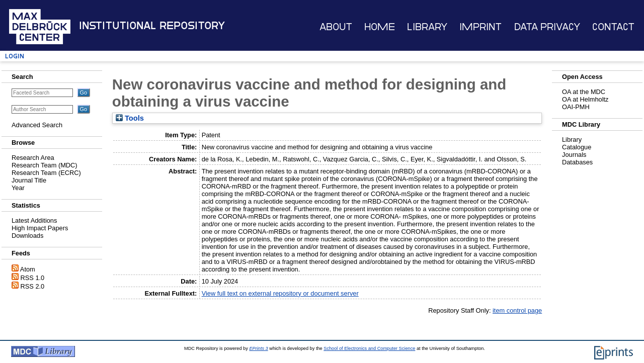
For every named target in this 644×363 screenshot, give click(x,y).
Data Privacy (547, 27)
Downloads (27, 236)
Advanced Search (37, 125)
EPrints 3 (258, 348)
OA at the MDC (584, 92)
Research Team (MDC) (45, 165)
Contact (613, 27)
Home (380, 27)
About (336, 27)
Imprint (480, 27)
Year (18, 188)
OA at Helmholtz (585, 99)
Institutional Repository (152, 26)
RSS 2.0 (33, 286)
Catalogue (577, 147)
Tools (130, 118)
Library (427, 27)
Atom (28, 269)
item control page (517, 310)
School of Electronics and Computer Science (369, 348)
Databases (577, 162)
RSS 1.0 (33, 278)
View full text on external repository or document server (280, 293)
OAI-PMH (576, 107)
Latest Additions (34, 220)
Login (15, 56)
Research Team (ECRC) (46, 173)
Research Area (33, 158)
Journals (574, 155)
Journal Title (29, 180)
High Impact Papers (40, 228)
